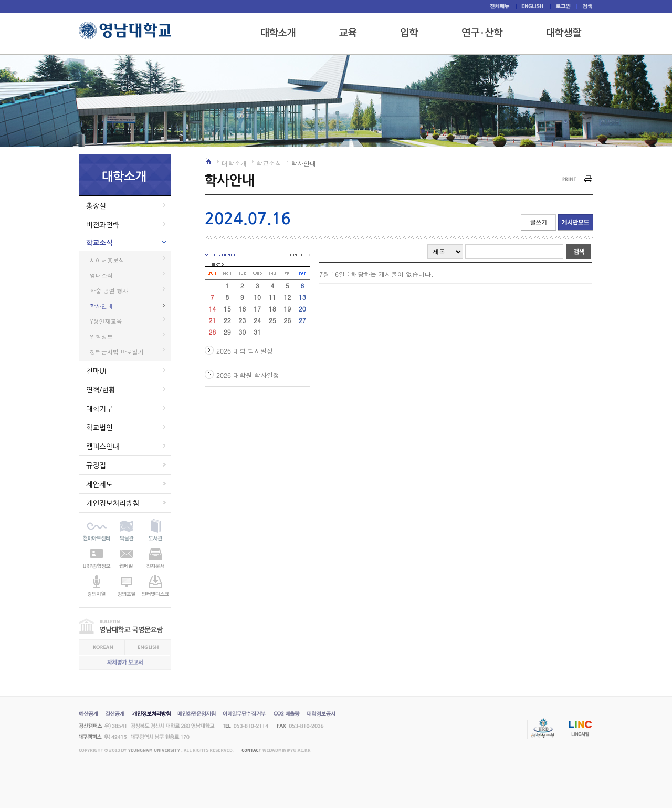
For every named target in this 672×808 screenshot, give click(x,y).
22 (227, 320)
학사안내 (101, 306)
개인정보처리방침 (113, 503)
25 (272, 320)
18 (272, 309)
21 (212, 320)
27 (302, 320)
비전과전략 (103, 225)
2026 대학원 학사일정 (248, 375)
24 (257, 320)
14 (212, 309)
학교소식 (99, 243)
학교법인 (99, 428)
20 (302, 309)
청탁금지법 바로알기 (117, 352)
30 (242, 332)
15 (227, 309)
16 (242, 309)
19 (287, 309)
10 (257, 297)
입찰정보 (101, 336)
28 (212, 332)
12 (287, 297)
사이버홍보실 (107, 260)
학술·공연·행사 (109, 291)
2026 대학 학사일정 (245, 351)
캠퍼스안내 (103, 447)
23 (242, 320)
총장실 (96, 206)
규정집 (96, 465)
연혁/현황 (101, 390)
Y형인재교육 (106, 321)
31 (257, 332)
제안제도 (99, 484)
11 (272, 297)
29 (227, 332)
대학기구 (99, 409)
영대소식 (101, 276)
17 (257, 309)
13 (302, 297)
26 (287, 320)
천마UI (96, 371)
